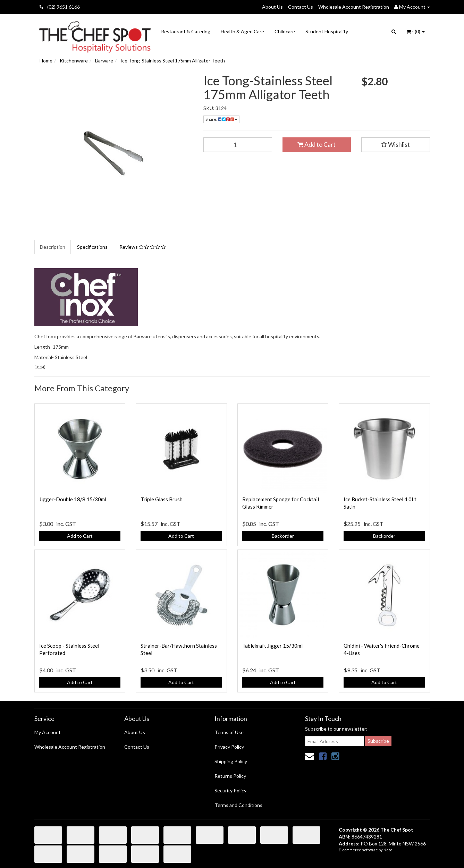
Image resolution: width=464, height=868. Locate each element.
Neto (388, 850)
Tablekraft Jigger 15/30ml (272, 646)
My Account (48, 732)
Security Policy (230, 790)
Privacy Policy (229, 747)
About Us (272, 7)
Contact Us (301, 7)
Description (53, 247)
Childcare (285, 31)
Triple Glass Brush (162, 499)
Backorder (283, 536)
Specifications (92, 247)
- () (416, 31)
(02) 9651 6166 (60, 7)
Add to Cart (317, 144)
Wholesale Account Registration (354, 7)
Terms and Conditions (238, 805)
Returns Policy (230, 776)
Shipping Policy (231, 761)
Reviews (142, 247)
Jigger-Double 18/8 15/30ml (73, 499)
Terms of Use (229, 732)
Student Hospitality (327, 31)
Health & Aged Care (242, 31)
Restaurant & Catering (186, 31)
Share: (221, 119)
